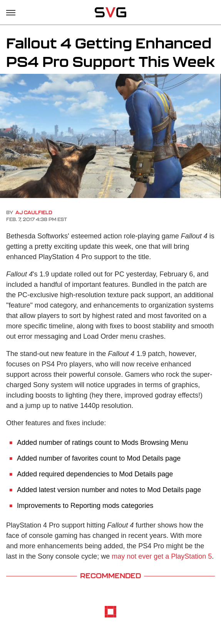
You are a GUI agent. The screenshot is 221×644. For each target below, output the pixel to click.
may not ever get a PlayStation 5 (162, 556)
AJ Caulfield (34, 212)
